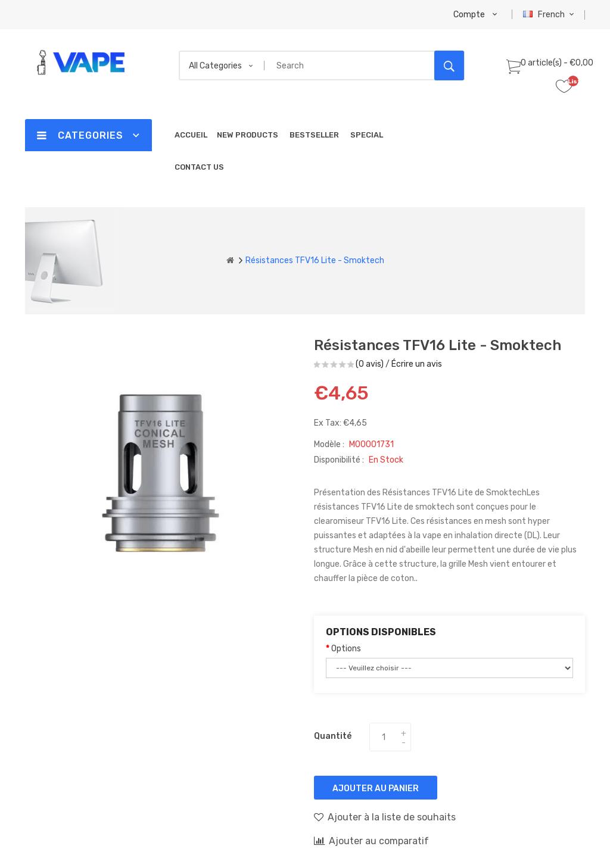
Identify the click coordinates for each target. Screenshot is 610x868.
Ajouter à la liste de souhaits (385, 817)
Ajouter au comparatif (371, 841)
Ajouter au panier (376, 789)
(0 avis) (370, 364)
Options (346, 649)
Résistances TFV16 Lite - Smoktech (315, 260)
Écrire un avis (417, 364)
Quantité (333, 736)
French (550, 15)
